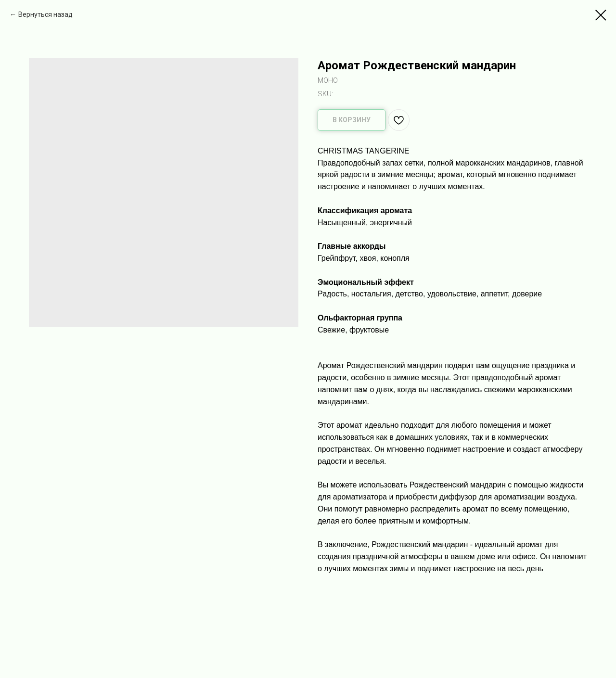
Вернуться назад (45, 14)
